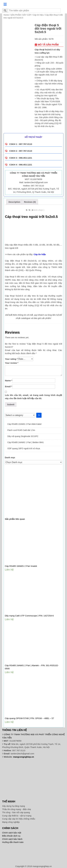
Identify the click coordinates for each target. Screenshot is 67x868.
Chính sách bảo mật (12, 833)
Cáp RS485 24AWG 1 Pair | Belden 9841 (26, 442)
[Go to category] (39, 415)
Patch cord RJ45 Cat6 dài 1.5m (21, 430)
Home (6, 15)
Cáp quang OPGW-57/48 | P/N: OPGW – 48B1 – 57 (29, 718)
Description (14, 202)
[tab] (14, 202)
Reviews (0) (30, 202)
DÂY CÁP (27, 15)
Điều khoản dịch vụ (11, 836)
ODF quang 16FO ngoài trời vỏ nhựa (24, 448)
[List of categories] (20, 415)
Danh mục (10, 457)
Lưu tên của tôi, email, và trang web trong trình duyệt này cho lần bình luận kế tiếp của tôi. (33, 397)
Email (9, 386)
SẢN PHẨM (16, 15)
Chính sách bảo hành (12, 839)
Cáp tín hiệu (38, 15)
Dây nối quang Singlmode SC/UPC (23, 436)
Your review (12, 363)
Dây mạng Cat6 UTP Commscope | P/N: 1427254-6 (29, 616)
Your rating (11, 359)
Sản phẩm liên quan (15, 519)
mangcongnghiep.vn (24, 757)
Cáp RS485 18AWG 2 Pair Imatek (21, 566)
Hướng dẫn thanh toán (13, 842)
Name (9, 380)
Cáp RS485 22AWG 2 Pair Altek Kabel (24, 424)
